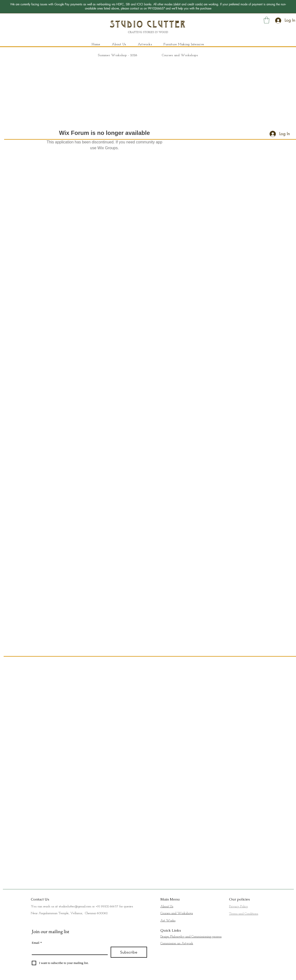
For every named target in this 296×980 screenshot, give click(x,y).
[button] (267, 20)
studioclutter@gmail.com (75, 906)
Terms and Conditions (244, 914)
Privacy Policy (238, 906)
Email (37, 943)
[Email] (68, 951)
